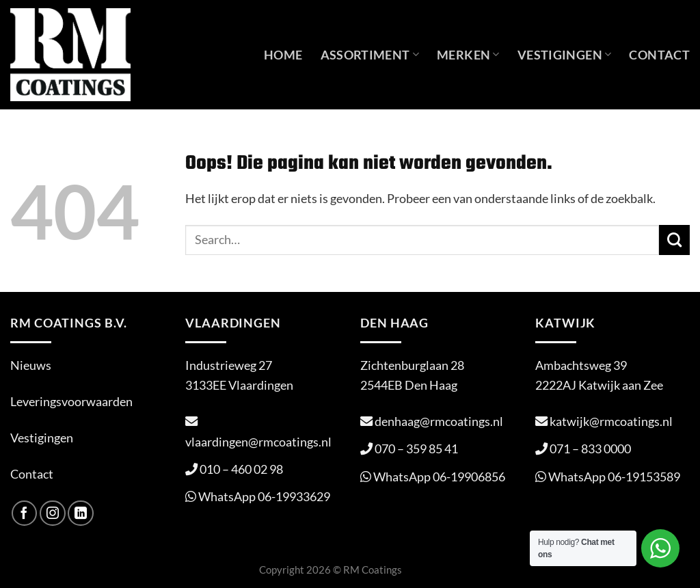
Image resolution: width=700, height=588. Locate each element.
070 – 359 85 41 (416, 449)
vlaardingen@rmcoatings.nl (258, 442)
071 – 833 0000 (590, 449)
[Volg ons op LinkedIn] (81, 513)
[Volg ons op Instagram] (53, 513)
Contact (659, 55)
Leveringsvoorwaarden (71, 401)
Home (283, 55)
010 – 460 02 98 (241, 469)
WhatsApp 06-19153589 (614, 477)
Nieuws (31, 365)
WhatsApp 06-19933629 (264, 496)
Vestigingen (565, 55)
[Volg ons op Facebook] (25, 513)
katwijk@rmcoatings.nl (611, 421)
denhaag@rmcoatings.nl (439, 421)
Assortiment (370, 55)
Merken (468, 55)
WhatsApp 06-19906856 (439, 477)
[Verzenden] (674, 240)
